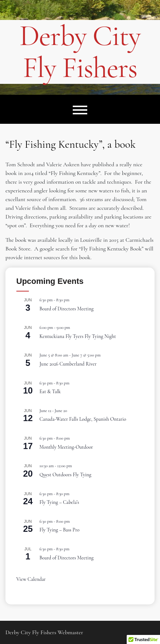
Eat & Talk (50, 392)
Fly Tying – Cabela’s (59, 502)
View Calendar (31, 579)
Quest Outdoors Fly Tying (65, 475)
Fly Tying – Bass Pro (60, 530)
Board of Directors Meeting (66, 309)
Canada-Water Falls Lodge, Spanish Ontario (83, 419)
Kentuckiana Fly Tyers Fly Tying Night (78, 336)
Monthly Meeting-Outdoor (66, 447)
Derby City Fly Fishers (80, 52)
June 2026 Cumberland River (68, 364)
